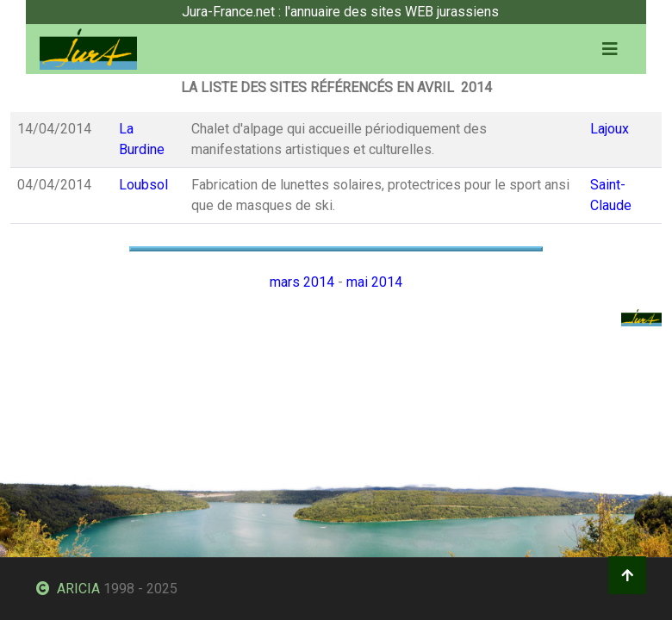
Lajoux (610, 129)
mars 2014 (302, 282)
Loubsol (143, 185)
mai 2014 (374, 282)
